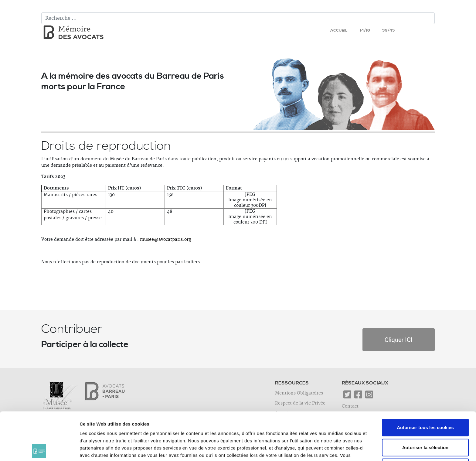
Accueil (339, 30)
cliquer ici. (207, 422)
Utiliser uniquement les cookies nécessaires (425, 423)
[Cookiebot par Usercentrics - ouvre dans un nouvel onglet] (39, 449)
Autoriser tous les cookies (425, 379)
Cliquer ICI (398, 340)
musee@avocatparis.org (165, 240)
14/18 (365, 30)
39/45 (388, 30)
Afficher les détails (334, 449)
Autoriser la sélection (425, 400)
